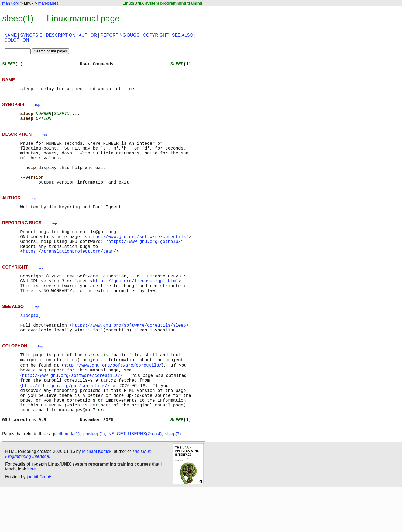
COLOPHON (17, 40)
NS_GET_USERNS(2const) (135, 477)
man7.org (11, 3)
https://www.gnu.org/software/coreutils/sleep (129, 353)
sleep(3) (31, 341)
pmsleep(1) (94, 477)
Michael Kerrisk (97, 494)
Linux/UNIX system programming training (162, 3)
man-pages (48, 3)
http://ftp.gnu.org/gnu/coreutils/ (66, 421)
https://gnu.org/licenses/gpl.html (135, 303)
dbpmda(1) (69, 477)
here (32, 512)
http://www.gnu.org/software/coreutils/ (113, 397)
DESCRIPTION (61, 35)
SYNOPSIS (31, 35)
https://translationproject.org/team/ (70, 272)
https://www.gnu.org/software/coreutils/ (138, 254)
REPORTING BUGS (120, 35)
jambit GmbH (39, 519)
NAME (11, 35)
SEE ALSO (183, 35)
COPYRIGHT (156, 35)
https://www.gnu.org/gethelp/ (145, 260)
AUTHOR (88, 35)
